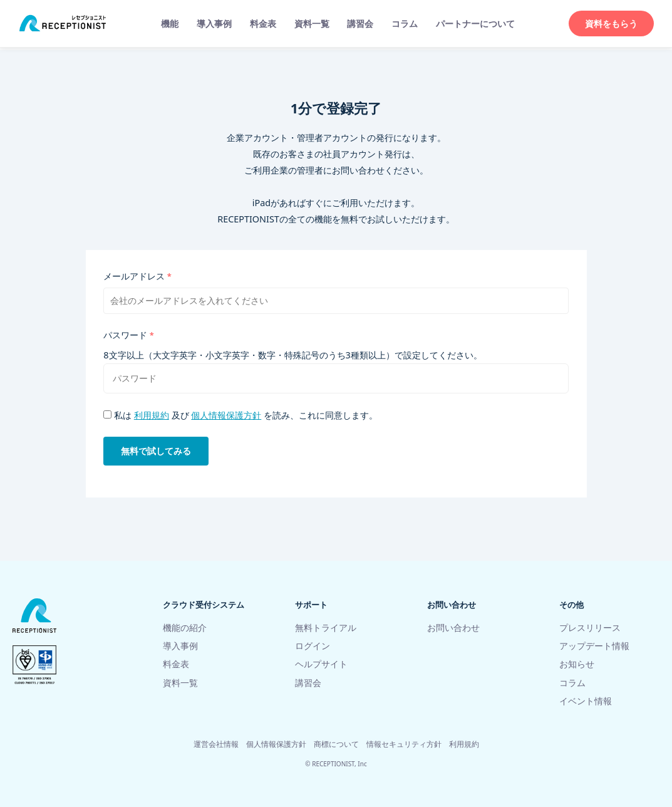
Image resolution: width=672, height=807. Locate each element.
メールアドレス (134, 277)
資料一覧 (312, 23)
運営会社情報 (216, 744)
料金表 (263, 23)
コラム (405, 23)
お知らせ (577, 664)
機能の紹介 (185, 627)
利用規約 (152, 416)
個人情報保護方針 (226, 416)
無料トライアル (326, 627)
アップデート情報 (594, 646)
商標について (336, 744)
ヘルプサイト (321, 664)
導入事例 (214, 23)
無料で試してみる (156, 452)
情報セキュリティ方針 (404, 744)
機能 (170, 23)
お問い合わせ (453, 627)
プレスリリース (590, 627)
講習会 (360, 23)
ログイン (313, 646)
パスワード (125, 336)
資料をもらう (611, 23)
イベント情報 (586, 701)
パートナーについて (475, 23)
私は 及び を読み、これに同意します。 (240, 416)
